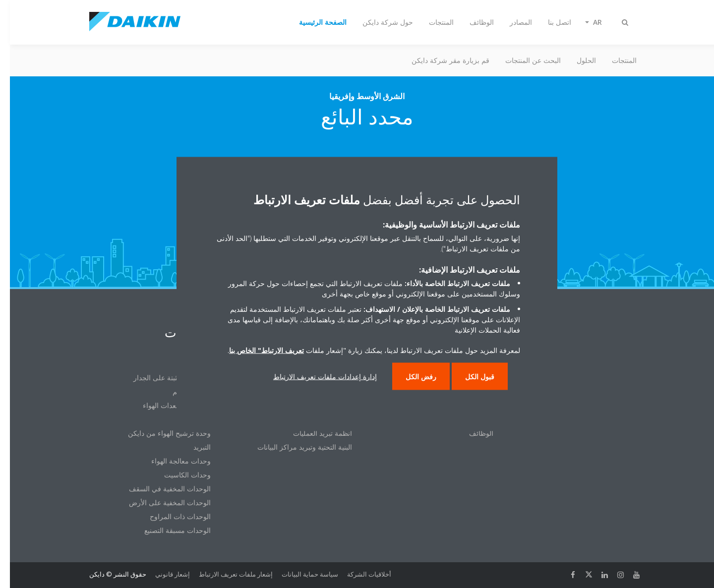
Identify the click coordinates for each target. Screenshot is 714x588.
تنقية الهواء (185, 419)
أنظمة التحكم (182, 391)
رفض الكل (411, 377)
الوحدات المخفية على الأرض (160, 502)
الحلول (576, 60)
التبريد (192, 447)
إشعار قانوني (163, 574)
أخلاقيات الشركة (359, 574)
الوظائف (471, 433)
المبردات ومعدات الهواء (167, 405)
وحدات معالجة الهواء (171, 461)
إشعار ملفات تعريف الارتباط (226, 574)
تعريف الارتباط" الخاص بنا (257, 350)
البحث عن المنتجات (523, 60)
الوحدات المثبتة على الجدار (162, 378)
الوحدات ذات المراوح (170, 516)
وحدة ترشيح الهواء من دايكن (159, 433)
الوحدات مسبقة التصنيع (168, 530)
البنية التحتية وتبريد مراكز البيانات (295, 447)
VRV (195, 364)
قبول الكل (470, 377)
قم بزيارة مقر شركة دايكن (441, 60)
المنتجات (614, 60)
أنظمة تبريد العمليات (313, 433)
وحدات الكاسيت (178, 475)
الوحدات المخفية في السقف (160, 489)
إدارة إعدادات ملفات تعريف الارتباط (315, 377)
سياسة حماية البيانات (300, 574)
